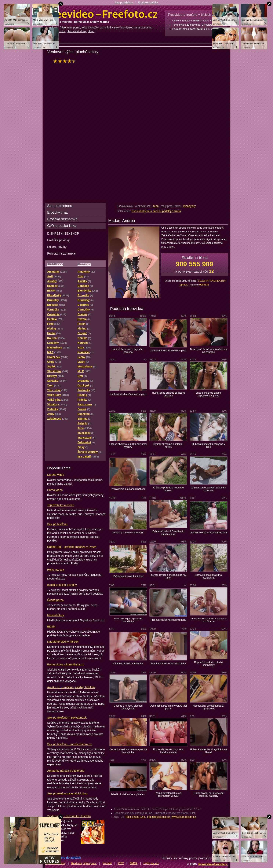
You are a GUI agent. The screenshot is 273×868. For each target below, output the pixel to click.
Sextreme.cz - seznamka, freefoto (69, 816)
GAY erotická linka (62, 226)
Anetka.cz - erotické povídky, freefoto (71, 687)
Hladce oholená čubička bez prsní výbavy (128, 445)
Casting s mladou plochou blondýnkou (128, 707)
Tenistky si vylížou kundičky (128, 533)
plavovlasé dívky (76, 31)
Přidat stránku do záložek (63, 858)
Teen (156, 206)
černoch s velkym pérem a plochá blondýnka (128, 751)
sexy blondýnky (123, 28)
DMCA (134, 863)
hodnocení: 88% (66, 61)
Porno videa (55, 490)
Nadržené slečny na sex (63, 642)
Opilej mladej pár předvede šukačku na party (209, 794)
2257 (121, 863)
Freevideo (55, 264)
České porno (55, 600)
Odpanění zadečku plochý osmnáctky (208, 664)
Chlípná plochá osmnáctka (128, 663)
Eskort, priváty (57, 247)
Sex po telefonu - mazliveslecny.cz (69, 744)
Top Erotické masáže (61, 505)
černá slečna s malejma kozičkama (208, 576)
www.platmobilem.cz (184, 817)
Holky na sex (56, 570)
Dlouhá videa (56, 475)
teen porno (74, 28)
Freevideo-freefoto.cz (214, 864)
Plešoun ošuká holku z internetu (168, 620)
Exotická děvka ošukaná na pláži (128, 394)
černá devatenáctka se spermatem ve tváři (168, 794)
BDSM (51, 626)
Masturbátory (56, 615)
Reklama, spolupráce (84, 863)
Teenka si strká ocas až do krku (168, 663)
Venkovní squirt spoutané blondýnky (128, 620)
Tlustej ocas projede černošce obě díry (168, 394)
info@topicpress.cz (159, 817)
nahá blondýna (143, 28)
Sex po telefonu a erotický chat (67, 793)
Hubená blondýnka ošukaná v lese (209, 445)
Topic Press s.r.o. (136, 817)
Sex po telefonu (124, 2)
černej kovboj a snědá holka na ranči (168, 576)
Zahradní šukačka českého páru (168, 350)
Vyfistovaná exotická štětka (128, 576)
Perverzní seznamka (61, 253)
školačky (93, 28)
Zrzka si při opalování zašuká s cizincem (209, 489)
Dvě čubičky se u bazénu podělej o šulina (156, 211)
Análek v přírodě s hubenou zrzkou (168, 489)
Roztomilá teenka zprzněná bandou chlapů (168, 751)
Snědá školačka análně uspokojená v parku (209, 394)
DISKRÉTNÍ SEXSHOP (63, 234)
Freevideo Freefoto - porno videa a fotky (102, 14)
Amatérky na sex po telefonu (66, 771)
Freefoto (84, 264)
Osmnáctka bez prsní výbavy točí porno (168, 707)
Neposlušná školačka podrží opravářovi (209, 707)
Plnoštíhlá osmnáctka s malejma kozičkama (209, 620)
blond (91, 31)
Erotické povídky (148, 2)
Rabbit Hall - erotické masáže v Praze (72, 547)
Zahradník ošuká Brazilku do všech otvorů (168, 533)
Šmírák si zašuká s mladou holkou (168, 445)
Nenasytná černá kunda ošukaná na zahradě (209, 351)
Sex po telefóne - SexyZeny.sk (67, 717)
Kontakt (107, 863)
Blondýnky (189, 206)
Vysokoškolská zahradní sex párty (209, 533)
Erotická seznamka (62, 219)
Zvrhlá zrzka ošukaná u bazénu (128, 489)
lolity (84, 28)
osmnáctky (106, 28)
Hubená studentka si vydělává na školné (209, 751)
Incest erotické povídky (62, 585)
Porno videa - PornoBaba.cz (65, 664)
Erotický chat (57, 212)
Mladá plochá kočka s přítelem (128, 794)
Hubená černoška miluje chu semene (128, 351)
